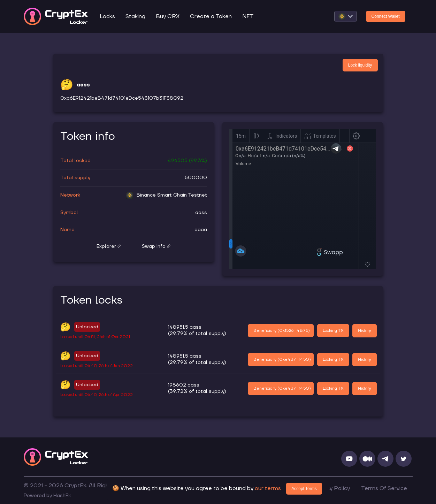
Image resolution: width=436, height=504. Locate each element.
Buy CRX (168, 16)
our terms (268, 488)
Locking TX (333, 331)
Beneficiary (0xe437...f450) (282, 360)
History (364, 331)
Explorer (109, 246)
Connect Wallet (386, 16)
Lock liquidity (360, 65)
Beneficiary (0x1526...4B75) (282, 331)
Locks (107, 16)
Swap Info (156, 246)
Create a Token (211, 16)
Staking (135, 16)
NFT (248, 16)
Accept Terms (304, 489)
